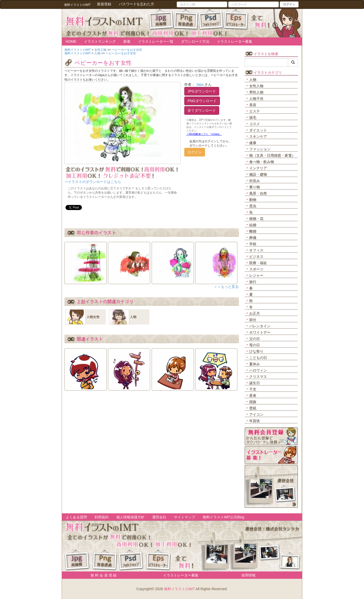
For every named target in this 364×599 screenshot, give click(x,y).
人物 (253, 80)
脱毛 (253, 118)
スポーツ (256, 269)
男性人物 (256, 92)
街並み (255, 181)
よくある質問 (76, 517)
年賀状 (255, 421)
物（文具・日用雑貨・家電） (272, 155)
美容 (253, 105)
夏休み (255, 364)
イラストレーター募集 (235, 41)
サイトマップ (185, 517)
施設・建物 (258, 174)
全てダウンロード (202, 110)
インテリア (258, 168)
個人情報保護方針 (130, 517)
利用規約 (102, 517)
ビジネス (256, 257)
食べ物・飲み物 (262, 162)
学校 (253, 244)
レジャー (256, 275)
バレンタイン (260, 326)
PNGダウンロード (202, 101)
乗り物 (255, 187)
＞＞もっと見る (226, 287)
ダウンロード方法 (195, 41)
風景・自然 (258, 193)
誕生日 (255, 383)
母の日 (255, 345)
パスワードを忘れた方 (136, 4)
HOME (71, 41)
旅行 (253, 282)
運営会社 (159, 517)
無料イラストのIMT (179, 589)
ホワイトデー (260, 332)
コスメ (255, 124)
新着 (127, 41)
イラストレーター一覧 (156, 41)
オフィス (256, 250)
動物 (253, 200)
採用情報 (248, 575)
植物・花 (256, 219)
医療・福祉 (258, 263)
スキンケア (258, 136)
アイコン (256, 414)
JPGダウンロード (202, 91)
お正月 (255, 313)
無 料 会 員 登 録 (102, 575)
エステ (255, 111)
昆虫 (253, 206)
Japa (200, 84)
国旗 (253, 402)
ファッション (260, 149)
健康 (253, 143)
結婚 (253, 225)
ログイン (289, 4)
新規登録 (104, 4)
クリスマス (258, 377)
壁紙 (253, 408)
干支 (253, 389)
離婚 (253, 231)
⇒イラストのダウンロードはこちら (93, 182)
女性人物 (256, 86)
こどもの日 (258, 358)
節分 (253, 320)
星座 (253, 396)
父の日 (255, 339)
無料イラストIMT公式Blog (223, 517)
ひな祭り (256, 351)
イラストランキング (100, 41)
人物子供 (256, 99)
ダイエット (258, 130)
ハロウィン (258, 370)
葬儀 (253, 238)
